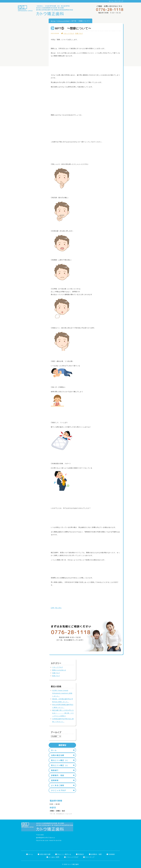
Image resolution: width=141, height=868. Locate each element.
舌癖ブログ (79, 33)
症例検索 (55, 780)
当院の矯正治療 (58, 755)
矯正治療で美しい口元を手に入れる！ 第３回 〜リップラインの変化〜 (63, 713)
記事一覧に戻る (56, 608)
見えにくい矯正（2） (60, 765)
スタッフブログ (69, 33)
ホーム (111, 1)
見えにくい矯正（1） (60, 760)
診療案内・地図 (58, 775)
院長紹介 (55, 770)
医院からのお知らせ (59, 670)
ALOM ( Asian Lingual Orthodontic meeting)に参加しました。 (62, 693)
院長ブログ (56, 676)
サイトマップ (119, 1)
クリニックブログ (63, 21)
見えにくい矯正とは (64, 854)
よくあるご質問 (58, 785)
